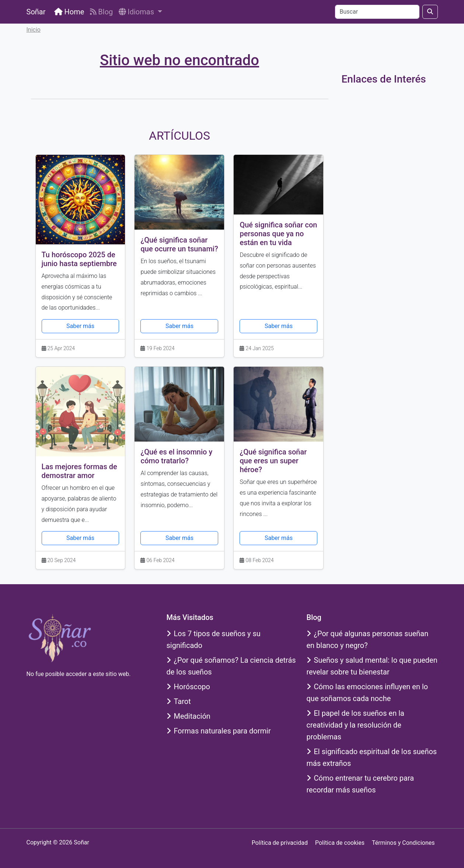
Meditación (189, 716)
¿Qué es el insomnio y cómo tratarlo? (176, 456)
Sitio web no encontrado (179, 60)
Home (69, 12)
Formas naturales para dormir (219, 731)
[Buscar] (377, 12)
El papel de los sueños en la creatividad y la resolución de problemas (355, 725)
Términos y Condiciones (403, 843)
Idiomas (137, 12)
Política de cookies (340, 843)
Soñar (36, 12)
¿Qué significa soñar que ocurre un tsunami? (179, 244)
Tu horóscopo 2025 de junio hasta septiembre (79, 259)
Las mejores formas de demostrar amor (79, 471)
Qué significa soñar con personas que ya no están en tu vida (278, 234)
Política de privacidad (280, 843)
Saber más (80, 326)
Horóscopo (189, 687)
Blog (101, 12)
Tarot (179, 701)
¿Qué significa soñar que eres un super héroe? (273, 461)
